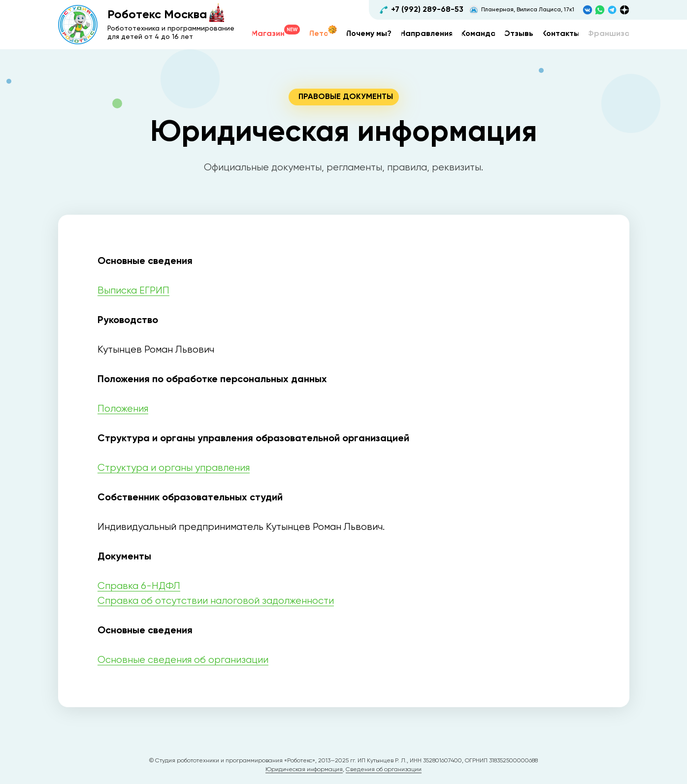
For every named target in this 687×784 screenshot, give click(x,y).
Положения (123, 409)
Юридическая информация (304, 770)
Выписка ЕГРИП (133, 291)
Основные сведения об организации (183, 660)
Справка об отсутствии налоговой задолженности (216, 601)
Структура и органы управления (174, 468)
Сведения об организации (384, 770)
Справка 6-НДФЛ (139, 586)
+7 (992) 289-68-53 (427, 10)
